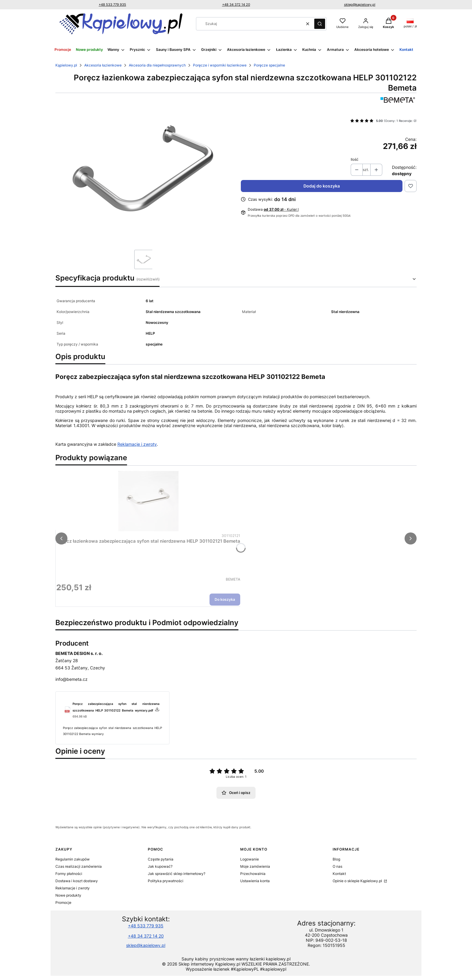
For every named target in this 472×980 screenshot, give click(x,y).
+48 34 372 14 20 (236, 5)
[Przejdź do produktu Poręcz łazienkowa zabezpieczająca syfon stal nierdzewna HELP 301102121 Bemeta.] (148, 501)
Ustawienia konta (255, 881)
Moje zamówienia (255, 866)
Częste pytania (161, 859)
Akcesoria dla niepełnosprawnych (157, 65)
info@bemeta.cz (71, 679)
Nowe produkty (68, 895)
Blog (336, 859)
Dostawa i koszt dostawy (77, 881)
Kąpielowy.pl (66, 65)
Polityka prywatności (166, 881)
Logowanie (250, 859)
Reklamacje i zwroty (137, 444)
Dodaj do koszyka (322, 186)
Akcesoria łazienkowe (103, 65)
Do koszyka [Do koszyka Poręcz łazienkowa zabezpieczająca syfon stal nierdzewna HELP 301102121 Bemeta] (225, 599)
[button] (320, 24)
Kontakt (339, 874)
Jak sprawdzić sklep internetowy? (177, 874)
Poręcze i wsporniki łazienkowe (220, 65)
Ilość (355, 159)
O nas (337, 866)
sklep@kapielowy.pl (360, 5)
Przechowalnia (253, 874)
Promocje (63, 902)
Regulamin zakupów (73, 859)
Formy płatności (69, 874)
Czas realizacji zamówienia (79, 866)
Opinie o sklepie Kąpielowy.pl (358, 881)
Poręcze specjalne (269, 65)
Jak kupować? (160, 866)
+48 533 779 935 (112, 5)
